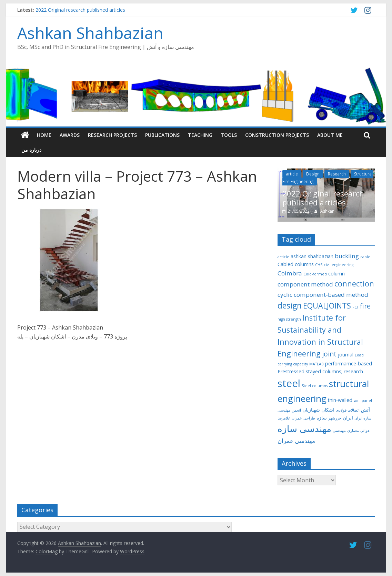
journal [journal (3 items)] (346, 355)
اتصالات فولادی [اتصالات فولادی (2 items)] (348, 410)
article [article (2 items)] (283, 257)
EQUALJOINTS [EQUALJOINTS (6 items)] (327, 306)
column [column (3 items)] (336, 274)
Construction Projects (277, 135)
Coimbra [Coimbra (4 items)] (290, 273)
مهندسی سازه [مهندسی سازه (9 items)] (304, 428)
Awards (70, 135)
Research (337, 174)
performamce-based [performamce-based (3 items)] (349, 363)
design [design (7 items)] (290, 305)
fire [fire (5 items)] (365, 306)
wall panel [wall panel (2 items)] (363, 401)
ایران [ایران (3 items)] (348, 418)
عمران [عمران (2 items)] (297, 418)
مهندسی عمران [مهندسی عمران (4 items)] (296, 441)
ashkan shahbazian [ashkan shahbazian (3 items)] (312, 256)
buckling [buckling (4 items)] (347, 256)
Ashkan (327, 211)
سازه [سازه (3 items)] (322, 418)
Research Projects (112, 135)
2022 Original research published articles (80, 10)
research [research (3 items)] (353, 371)
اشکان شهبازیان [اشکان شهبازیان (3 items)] (318, 410)
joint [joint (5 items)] (329, 354)
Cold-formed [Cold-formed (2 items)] (315, 274)
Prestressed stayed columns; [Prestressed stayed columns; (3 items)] (310, 371)
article (292, 174)
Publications (162, 135)
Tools (229, 135)
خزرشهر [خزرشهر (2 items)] (335, 418)
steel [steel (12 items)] (289, 383)
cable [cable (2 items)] (365, 257)
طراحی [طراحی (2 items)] (309, 418)
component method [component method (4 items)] (305, 284)
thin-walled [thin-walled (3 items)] (340, 400)
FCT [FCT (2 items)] (355, 307)
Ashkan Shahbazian (90, 33)
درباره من (31, 150)
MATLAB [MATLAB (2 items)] (316, 364)
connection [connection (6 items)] (354, 284)
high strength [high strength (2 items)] (289, 319)
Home (44, 135)
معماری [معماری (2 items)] (353, 431)
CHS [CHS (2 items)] (319, 265)
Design (313, 174)
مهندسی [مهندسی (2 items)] (339, 431)
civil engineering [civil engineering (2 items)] (339, 265)
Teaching (200, 135)
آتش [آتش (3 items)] (365, 410)
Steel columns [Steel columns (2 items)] (315, 386)
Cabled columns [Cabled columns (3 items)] (296, 264)
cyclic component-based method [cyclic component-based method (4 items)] (323, 295)
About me (330, 135)
